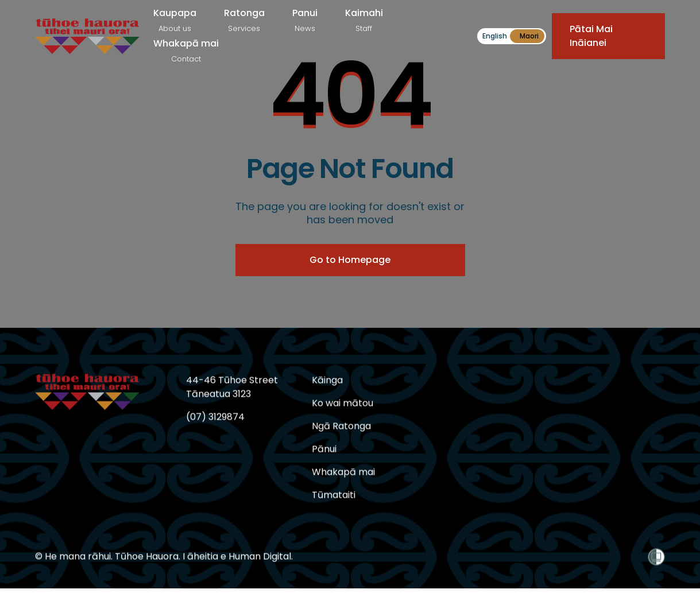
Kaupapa (175, 20)
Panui (305, 20)
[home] (87, 36)
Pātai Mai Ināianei (591, 36)
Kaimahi (364, 20)
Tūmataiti (334, 495)
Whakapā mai (186, 51)
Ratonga (244, 20)
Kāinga (327, 380)
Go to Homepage (350, 260)
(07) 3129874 (215, 417)
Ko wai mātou (343, 403)
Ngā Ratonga (341, 426)
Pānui (324, 449)
